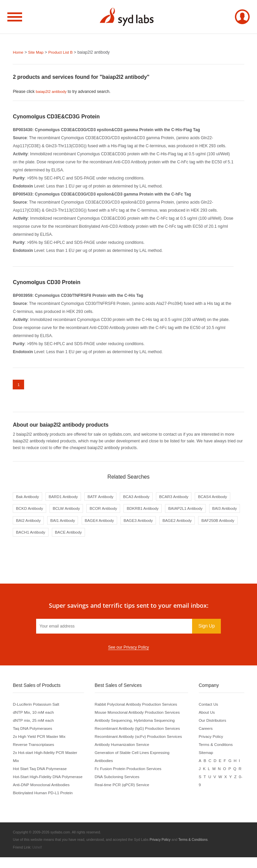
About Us (208, 716)
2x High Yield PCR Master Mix (40, 740)
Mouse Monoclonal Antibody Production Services (140, 716)
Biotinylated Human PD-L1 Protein (44, 804)
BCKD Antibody (71, 510)
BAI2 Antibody (111, 523)
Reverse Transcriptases (34, 748)
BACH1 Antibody (158, 535)
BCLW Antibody (109, 510)
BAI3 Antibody (75, 523)
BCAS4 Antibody (31, 510)
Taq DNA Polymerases (33, 732)
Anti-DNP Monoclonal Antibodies (42, 796)
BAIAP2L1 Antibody (34, 523)
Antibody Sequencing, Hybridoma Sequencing (137, 724)
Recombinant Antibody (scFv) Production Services (141, 740)
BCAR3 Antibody (181, 498)
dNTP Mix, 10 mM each (34, 716)
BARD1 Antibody (66, 498)
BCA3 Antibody (142, 498)
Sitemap (207, 756)
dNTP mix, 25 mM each (34, 724)
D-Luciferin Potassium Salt (37, 708)
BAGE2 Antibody (72, 535)
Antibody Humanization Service (124, 748)
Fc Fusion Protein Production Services (130, 772)
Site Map (37, 52)
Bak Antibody (28, 498)
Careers (207, 732)
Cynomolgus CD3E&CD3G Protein (56, 117)
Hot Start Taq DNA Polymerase (41, 772)
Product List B (62, 52)
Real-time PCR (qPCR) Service (124, 788)
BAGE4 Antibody (185, 523)
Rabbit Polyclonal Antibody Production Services (138, 708)
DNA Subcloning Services (118, 780)
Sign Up (206, 629)
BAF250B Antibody (115, 535)
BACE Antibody (197, 535)
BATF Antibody (105, 498)
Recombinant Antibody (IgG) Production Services (140, 732)
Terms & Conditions (217, 748)
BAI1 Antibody (147, 523)
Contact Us (210, 708)
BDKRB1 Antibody (189, 510)
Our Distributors (214, 724)
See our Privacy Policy (128, 651)
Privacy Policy (212, 740)
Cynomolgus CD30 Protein (47, 282)
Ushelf (37, 858)
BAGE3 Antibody (31, 535)
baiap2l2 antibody (52, 92)
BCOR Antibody (148, 510)
